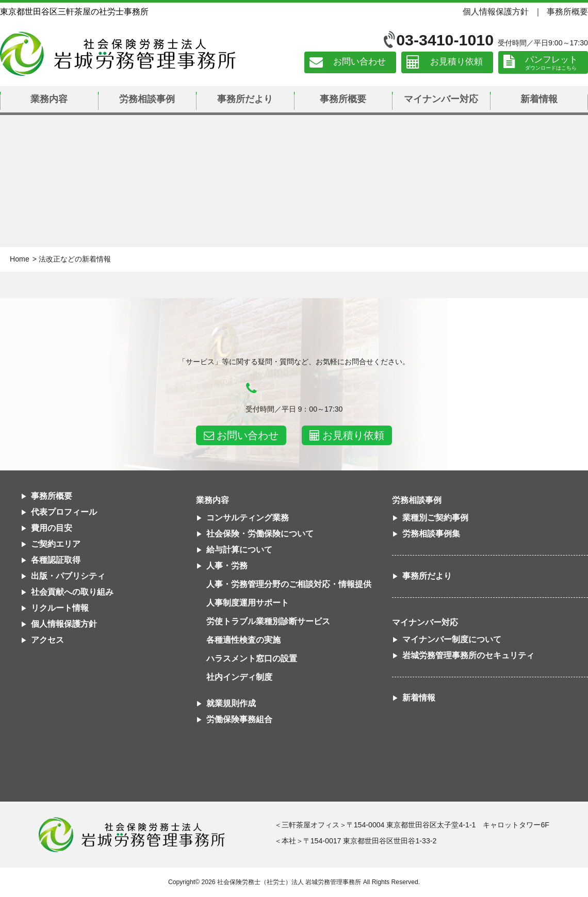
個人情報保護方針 (496, 11)
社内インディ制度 (239, 677)
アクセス (47, 640)
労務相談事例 (147, 99)
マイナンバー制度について (452, 639)
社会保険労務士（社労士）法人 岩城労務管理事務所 (289, 882)
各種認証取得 (56, 560)
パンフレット (551, 60)
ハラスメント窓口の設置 (252, 658)
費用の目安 (52, 528)
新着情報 (539, 99)
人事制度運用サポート (248, 603)
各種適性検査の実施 (243, 640)
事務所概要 (567, 11)
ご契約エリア (56, 544)
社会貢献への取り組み (72, 592)
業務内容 (49, 99)
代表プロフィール (64, 512)
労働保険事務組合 (239, 719)
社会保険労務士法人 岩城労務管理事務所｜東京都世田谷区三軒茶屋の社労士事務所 (118, 54)
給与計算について (239, 550)
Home (20, 259)
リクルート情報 (60, 608)
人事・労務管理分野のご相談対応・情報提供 (289, 584)
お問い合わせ (360, 62)
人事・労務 (227, 566)
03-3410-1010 (445, 40)
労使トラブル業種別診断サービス (268, 621)
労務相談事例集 (431, 534)
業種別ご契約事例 (435, 518)
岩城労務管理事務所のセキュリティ (468, 655)
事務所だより (245, 99)
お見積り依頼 (456, 62)
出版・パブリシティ (68, 576)
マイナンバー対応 (441, 99)
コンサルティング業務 (248, 518)
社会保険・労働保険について (260, 534)
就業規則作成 (231, 703)
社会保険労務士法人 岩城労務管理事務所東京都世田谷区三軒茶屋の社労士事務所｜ (132, 835)
